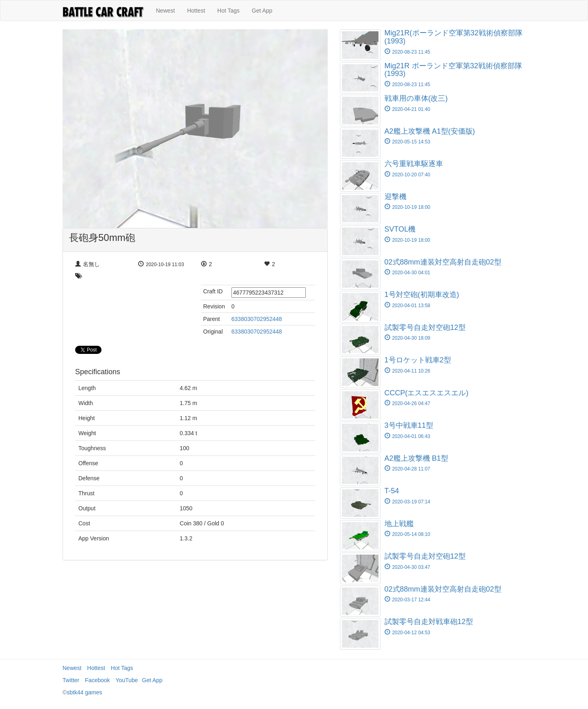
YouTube (127, 680)
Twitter (71, 680)
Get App (262, 11)
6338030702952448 (257, 319)
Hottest (196, 11)
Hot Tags (228, 11)
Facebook (97, 680)
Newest (165, 11)
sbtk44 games (84, 692)
